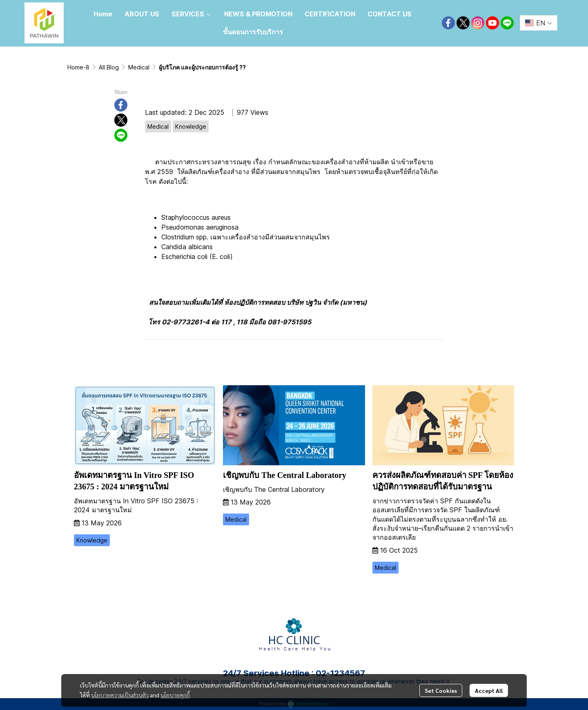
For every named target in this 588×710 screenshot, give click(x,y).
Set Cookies (441, 690)
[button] (539, 23)
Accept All (489, 690)
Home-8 (78, 67)
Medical (139, 67)
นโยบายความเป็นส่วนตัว (120, 695)
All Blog (109, 67)
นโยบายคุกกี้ (175, 695)
